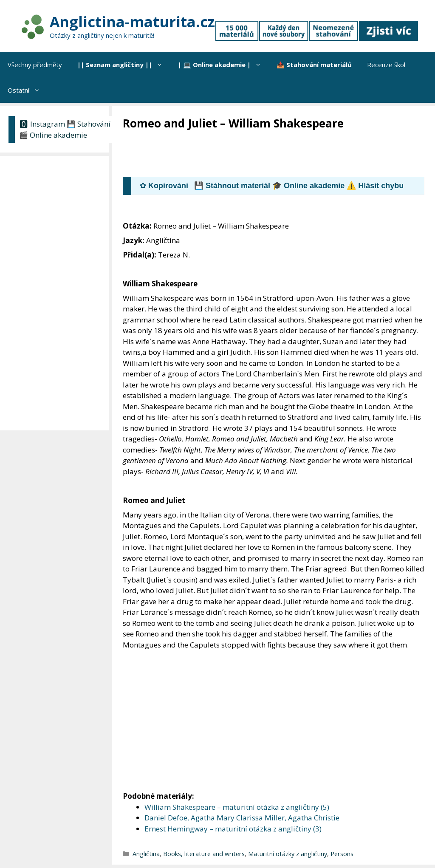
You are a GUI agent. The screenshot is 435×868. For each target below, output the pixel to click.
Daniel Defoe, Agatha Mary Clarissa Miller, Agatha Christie (242, 818)
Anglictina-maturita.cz (132, 22)
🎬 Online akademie (53, 135)
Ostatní (28, 90)
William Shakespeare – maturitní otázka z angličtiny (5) (237, 807)
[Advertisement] (277, 154)
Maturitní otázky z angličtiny (288, 854)
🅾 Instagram (42, 124)
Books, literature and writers (204, 854)
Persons (342, 854)
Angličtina (146, 854)
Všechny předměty (35, 65)
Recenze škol (386, 65)
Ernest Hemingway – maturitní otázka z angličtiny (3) (233, 829)
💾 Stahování (89, 124)
